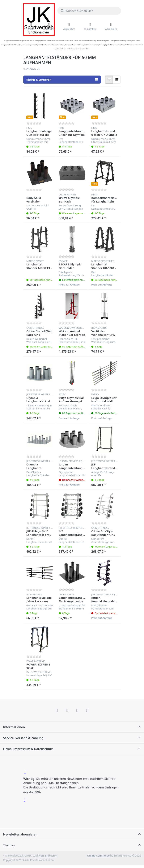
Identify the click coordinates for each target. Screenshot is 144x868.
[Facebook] (57, 710)
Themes (9, 845)
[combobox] (89, 11)
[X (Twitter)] (67, 710)
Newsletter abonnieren (20, 834)
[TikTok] (77, 710)
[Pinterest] (87, 710)
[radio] (109, 80)
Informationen (14, 727)
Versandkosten (48, 856)
